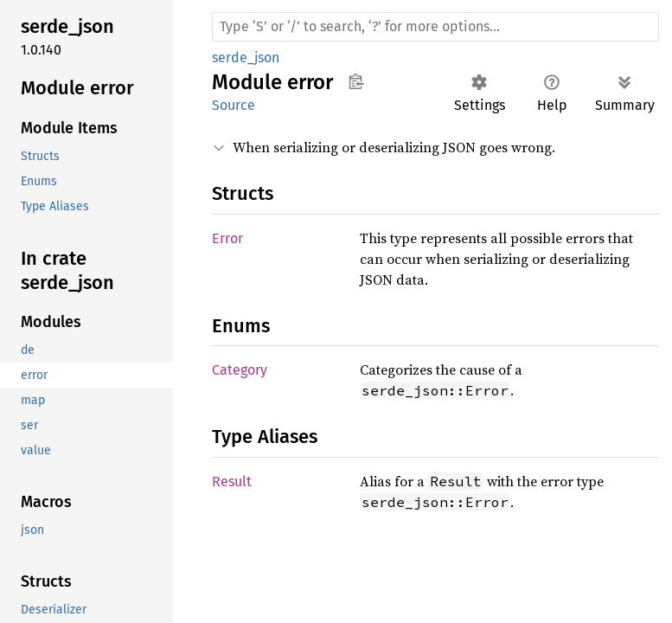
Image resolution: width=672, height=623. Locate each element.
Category (240, 370)
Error (227, 238)
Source (234, 105)
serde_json (246, 58)
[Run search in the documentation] (435, 27)
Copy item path (356, 81)
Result (232, 482)
